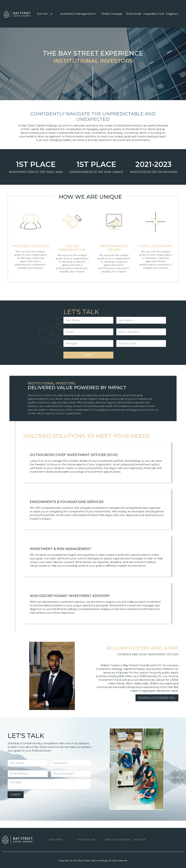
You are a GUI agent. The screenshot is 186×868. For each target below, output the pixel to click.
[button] (45, 14)
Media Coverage (112, 14)
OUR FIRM (56, 840)
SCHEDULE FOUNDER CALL (157, 698)
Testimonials (134, 14)
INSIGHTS (140, 840)
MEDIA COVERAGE (118, 840)
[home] (17, 13)
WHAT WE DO (86, 840)
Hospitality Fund (154, 14)
